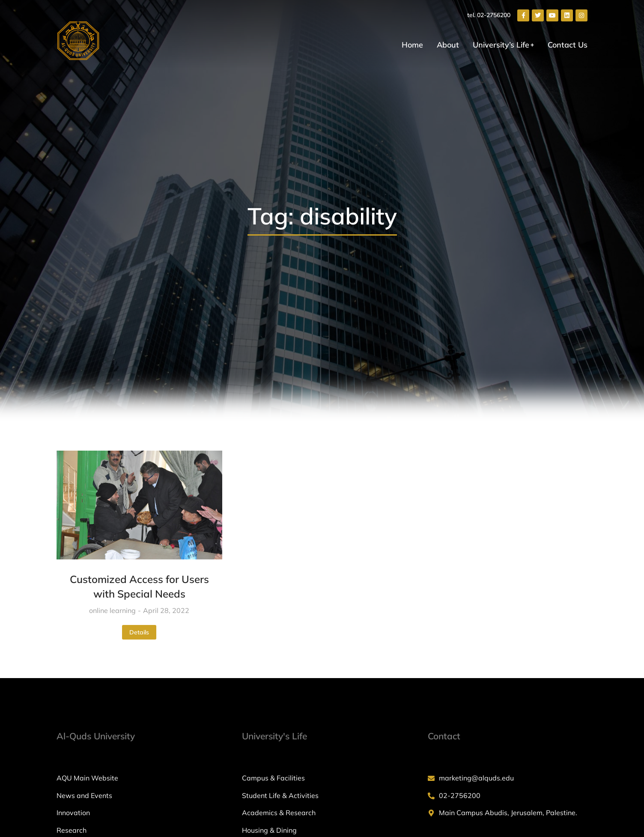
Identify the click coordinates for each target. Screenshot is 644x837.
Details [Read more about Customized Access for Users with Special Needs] (139, 632)
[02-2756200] (508, 796)
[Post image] (139, 505)
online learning (112, 610)
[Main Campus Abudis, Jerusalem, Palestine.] (508, 813)
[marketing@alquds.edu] (508, 778)
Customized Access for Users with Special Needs (139, 586)
